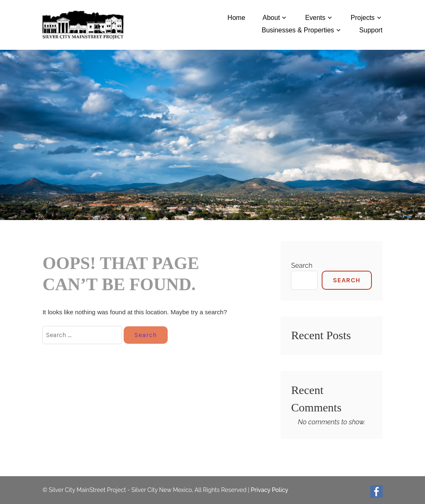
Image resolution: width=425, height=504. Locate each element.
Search (302, 265)
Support (371, 30)
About (271, 18)
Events (315, 18)
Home (236, 18)
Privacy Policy (269, 490)
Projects (363, 18)
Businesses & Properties (298, 30)
